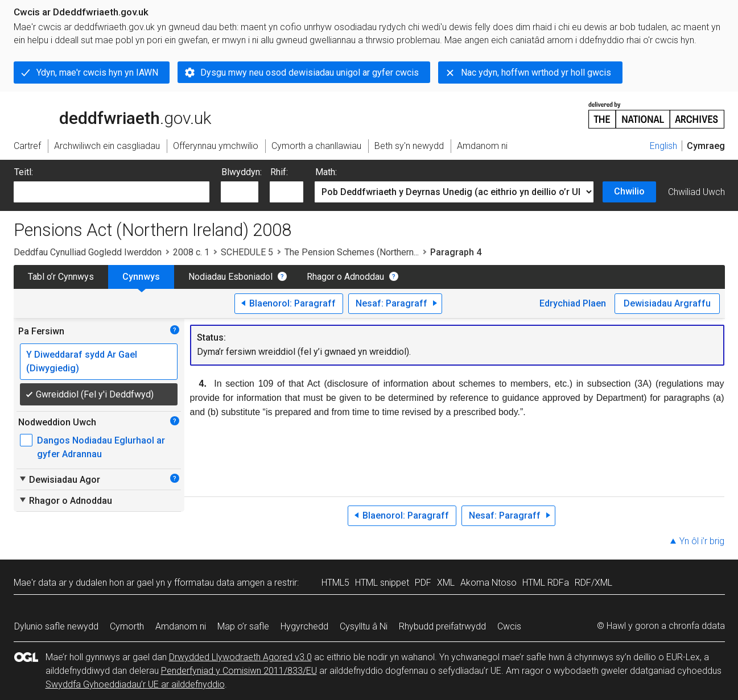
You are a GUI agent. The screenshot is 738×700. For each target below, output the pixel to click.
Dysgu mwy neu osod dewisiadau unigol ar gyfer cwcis (310, 73)
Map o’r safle (243, 626)
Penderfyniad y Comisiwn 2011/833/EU (239, 671)
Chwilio (629, 191)
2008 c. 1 (191, 252)
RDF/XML (593, 583)
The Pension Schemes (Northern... (352, 252)
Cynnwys (141, 277)
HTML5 (335, 583)
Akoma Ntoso (488, 583)
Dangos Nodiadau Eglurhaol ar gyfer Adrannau (101, 447)
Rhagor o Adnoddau (345, 277)
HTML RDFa (546, 583)
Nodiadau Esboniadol (230, 277)
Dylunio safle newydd (56, 626)
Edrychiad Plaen (573, 303)
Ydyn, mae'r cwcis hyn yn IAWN (97, 73)
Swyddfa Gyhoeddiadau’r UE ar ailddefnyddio (135, 684)
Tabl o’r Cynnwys (61, 277)
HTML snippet (382, 583)
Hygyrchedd (304, 626)
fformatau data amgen (219, 583)
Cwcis (509, 626)
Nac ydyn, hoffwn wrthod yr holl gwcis (536, 73)
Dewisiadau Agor (59, 479)
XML (446, 583)
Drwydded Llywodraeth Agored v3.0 (240, 657)
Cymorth (127, 626)
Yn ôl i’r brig (702, 541)
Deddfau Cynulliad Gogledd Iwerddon (88, 252)
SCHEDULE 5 (247, 252)
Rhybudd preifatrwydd (442, 626)
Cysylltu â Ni (364, 626)
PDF (423, 583)
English (663, 146)
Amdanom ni (181, 626)
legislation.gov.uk (104, 114)
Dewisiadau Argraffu (667, 303)
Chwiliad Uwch (696, 192)
